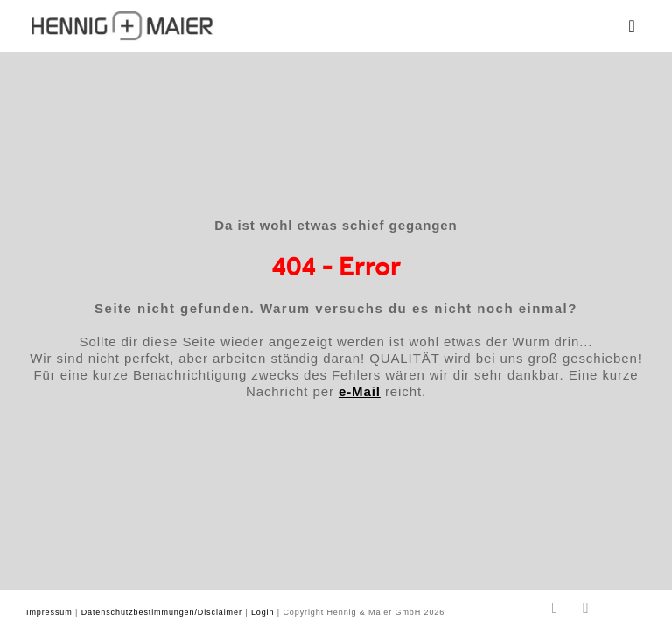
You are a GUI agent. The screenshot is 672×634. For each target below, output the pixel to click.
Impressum (49, 612)
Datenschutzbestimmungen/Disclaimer (162, 612)
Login (263, 612)
